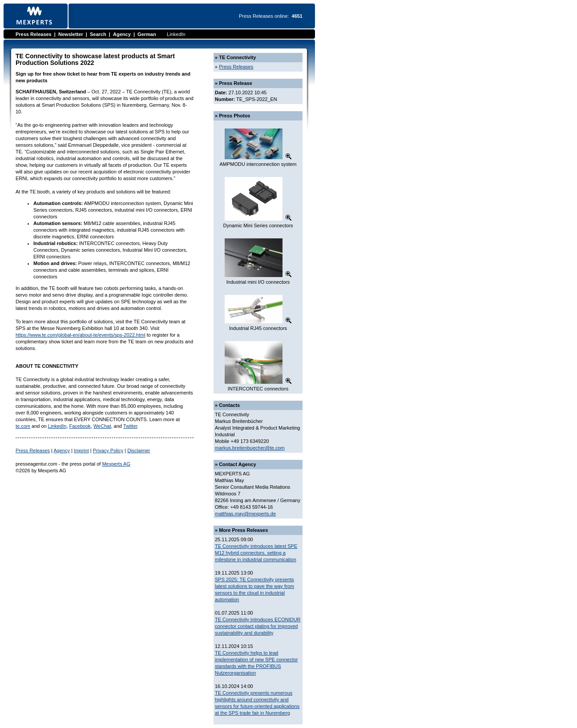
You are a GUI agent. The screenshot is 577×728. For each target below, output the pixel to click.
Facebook (80, 426)
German (147, 34)
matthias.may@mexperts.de (245, 514)
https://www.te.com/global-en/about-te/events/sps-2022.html (81, 335)
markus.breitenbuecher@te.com (250, 448)
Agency (122, 34)
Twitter (130, 426)
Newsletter (71, 34)
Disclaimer (139, 450)
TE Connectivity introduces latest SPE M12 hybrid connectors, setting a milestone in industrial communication (256, 553)
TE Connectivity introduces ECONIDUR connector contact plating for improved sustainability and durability (258, 626)
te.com (23, 426)
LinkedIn (176, 34)
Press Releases (34, 34)
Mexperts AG (116, 464)
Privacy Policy (108, 450)
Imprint (81, 450)
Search (98, 34)
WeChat (102, 426)
